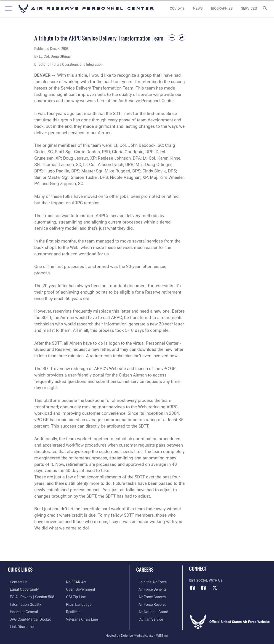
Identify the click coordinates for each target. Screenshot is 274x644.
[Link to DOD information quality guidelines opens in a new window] (22, 604)
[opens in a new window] (177, 8)
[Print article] (172, 38)
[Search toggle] (266, 9)
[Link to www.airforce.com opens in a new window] (150, 582)
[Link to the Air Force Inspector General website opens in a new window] (21, 611)
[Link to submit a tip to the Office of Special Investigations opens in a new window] (75, 597)
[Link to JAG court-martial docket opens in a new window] (27, 618)
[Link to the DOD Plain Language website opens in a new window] (78, 604)
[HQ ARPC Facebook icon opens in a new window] (192, 588)
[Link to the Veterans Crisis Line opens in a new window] (81, 618)
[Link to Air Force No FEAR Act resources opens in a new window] (76, 582)
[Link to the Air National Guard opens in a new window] (150, 611)
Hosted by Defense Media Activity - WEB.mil (137, 634)
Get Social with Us (206, 581)
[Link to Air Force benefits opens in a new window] (150, 589)
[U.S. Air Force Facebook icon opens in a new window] (204, 588)
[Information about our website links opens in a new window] (20, 625)
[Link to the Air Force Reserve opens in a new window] (150, 604)
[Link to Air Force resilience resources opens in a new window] (74, 611)
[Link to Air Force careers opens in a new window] (150, 597)
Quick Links (20, 569)
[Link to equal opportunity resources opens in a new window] (21, 589)
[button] (7, 9)
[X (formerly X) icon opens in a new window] (215, 588)
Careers (145, 569)
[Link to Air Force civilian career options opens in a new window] (148, 618)
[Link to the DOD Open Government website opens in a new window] (80, 589)
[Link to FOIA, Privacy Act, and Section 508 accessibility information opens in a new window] (29, 597)
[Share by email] (182, 38)
